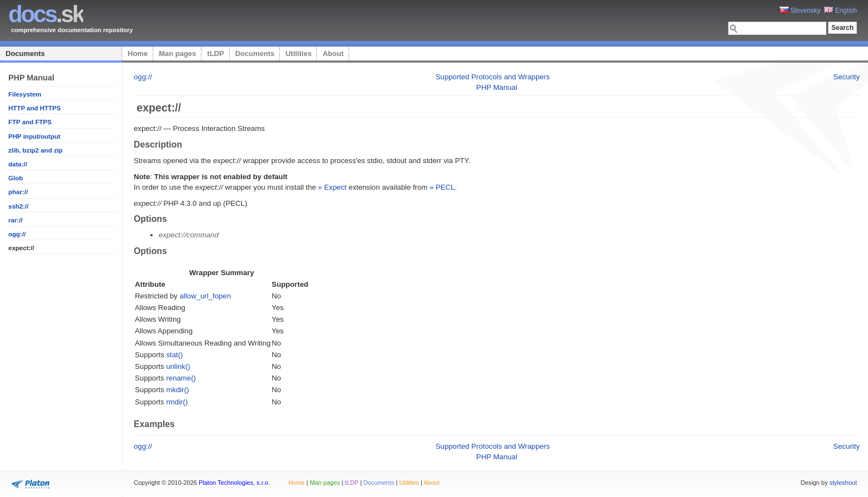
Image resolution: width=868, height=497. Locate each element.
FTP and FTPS (30, 122)
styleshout (843, 483)
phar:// (18, 192)
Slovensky (800, 11)
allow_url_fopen (205, 296)
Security (846, 77)
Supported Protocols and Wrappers (493, 77)
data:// (18, 164)
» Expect (332, 187)
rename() (181, 378)
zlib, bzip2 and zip (36, 150)
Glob (16, 178)
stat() (174, 355)
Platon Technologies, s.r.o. (234, 483)
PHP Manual (497, 87)
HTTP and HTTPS (34, 108)
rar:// (16, 220)
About (333, 54)
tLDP (215, 54)
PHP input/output (34, 136)
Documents (25, 54)
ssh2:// (18, 206)
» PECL (442, 187)
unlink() (178, 366)
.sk (46, 14)
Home (138, 54)
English (841, 11)
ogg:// (17, 234)
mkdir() (177, 390)
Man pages (177, 54)
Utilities (298, 54)
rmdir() (177, 402)
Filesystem (25, 94)
